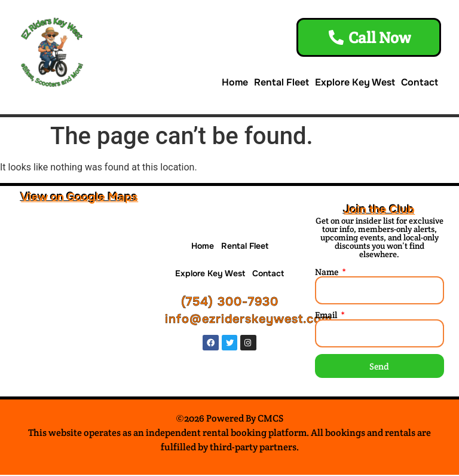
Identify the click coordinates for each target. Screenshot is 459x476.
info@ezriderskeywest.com (249, 321)
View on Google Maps (79, 199)
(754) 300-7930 (230, 303)
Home (235, 83)
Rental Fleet (281, 83)
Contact (420, 83)
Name (328, 273)
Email (327, 316)
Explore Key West (355, 83)
